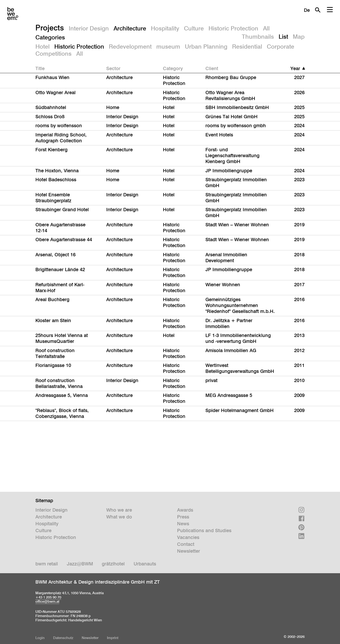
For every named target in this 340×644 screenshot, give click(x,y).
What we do (119, 517)
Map (299, 37)
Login (40, 638)
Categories (50, 37)
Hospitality (165, 28)
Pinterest (301, 527)
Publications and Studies (204, 530)
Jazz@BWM (80, 564)
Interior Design (89, 28)
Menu (330, 10)
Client (212, 68)
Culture (194, 28)
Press (183, 517)
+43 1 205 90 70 (48, 597)
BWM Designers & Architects (13, 14)
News (183, 524)
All (266, 28)
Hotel (42, 46)
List (283, 37)
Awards (185, 510)
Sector (113, 68)
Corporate (280, 46)
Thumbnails (258, 37)
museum (168, 46)
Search (318, 10)
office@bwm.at (47, 601)
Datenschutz (63, 638)
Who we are (119, 510)
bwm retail (47, 564)
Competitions (53, 54)
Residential (247, 46)
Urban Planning (206, 46)
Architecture (130, 28)
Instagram (301, 510)
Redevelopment (130, 46)
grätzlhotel (113, 564)
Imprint (113, 638)
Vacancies (188, 537)
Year (295, 68)
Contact (186, 544)
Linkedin (301, 536)
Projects (50, 28)
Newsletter (189, 551)
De (307, 10)
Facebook (301, 519)
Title (40, 68)
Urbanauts (145, 564)
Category (173, 68)
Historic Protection (233, 28)
